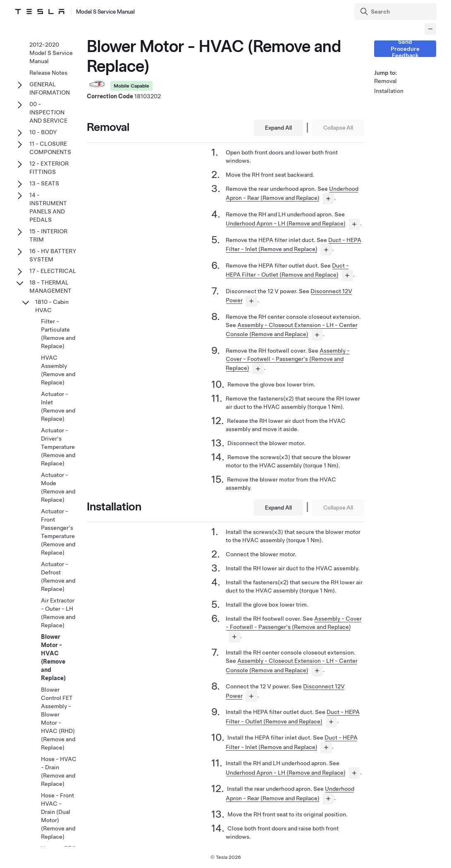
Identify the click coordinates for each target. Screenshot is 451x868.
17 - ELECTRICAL (53, 271)
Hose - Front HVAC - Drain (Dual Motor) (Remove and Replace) (58, 816)
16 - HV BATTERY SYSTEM (53, 255)
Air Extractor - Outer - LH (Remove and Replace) (58, 613)
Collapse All (338, 128)
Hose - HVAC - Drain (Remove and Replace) (59, 771)
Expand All (278, 128)
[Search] (396, 12)
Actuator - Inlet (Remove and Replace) (58, 406)
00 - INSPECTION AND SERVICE (48, 112)
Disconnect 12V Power (333, 686)
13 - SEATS (44, 183)
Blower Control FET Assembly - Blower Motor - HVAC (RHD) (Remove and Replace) (58, 719)
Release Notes (48, 73)
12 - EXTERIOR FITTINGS (49, 168)
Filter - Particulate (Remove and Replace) (58, 334)
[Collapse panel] (430, 29)
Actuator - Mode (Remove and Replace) (58, 487)
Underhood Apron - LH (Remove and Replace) (286, 223)
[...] (328, 199)
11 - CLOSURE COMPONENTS (50, 148)
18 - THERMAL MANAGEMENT (50, 287)
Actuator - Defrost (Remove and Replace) (58, 576)
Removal (385, 81)
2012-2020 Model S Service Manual (51, 53)
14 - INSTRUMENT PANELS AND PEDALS (48, 207)
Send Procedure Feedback (405, 49)
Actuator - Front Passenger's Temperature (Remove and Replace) (58, 532)
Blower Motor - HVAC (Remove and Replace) (53, 657)
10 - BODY (43, 132)
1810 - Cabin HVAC (52, 306)
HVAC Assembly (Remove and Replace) (58, 370)
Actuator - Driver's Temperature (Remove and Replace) (58, 447)
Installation (389, 91)
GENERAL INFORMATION (50, 88)
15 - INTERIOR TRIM (48, 235)
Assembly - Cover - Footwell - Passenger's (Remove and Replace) (288, 359)
